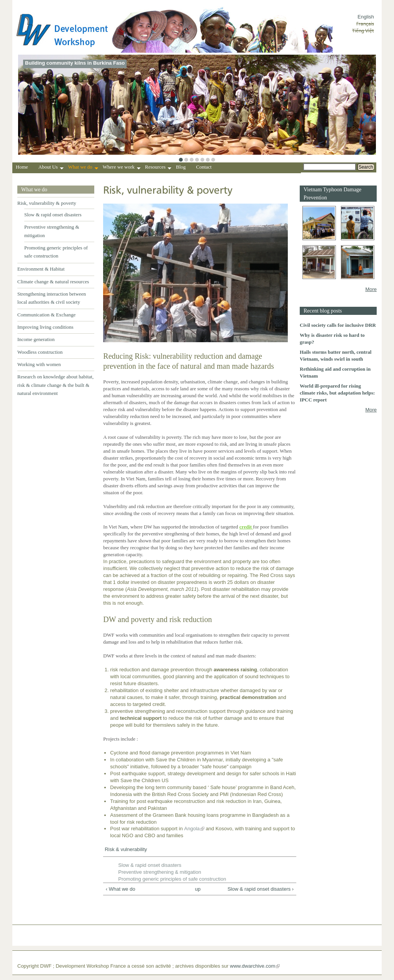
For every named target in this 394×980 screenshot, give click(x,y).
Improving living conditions (45, 327)
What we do (83, 168)
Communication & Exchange (47, 315)
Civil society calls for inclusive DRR (338, 325)
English (366, 17)
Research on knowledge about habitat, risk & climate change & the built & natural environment (55, 385)
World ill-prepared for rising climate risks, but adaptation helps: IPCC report (337, 393)
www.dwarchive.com (253, 966)
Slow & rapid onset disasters (53, 215)
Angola (192, 829)
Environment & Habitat (41, 269)
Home (22, 167)
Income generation (36, 339)
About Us (51, 168)
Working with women (39, 364)
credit (246, 527)
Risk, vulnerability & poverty (47, 203)
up (198, 889)
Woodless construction (40, 352)
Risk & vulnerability (126, 849)
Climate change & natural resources (53, 282)
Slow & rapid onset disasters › (260, 889)
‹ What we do (121, 889)
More (371, 289)
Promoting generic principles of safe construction (172, 879)
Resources (158, 168)
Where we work (122, 168)
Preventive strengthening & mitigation (159, 872)
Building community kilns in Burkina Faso (75, 63)
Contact (204, 167)
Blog (181, 167)
